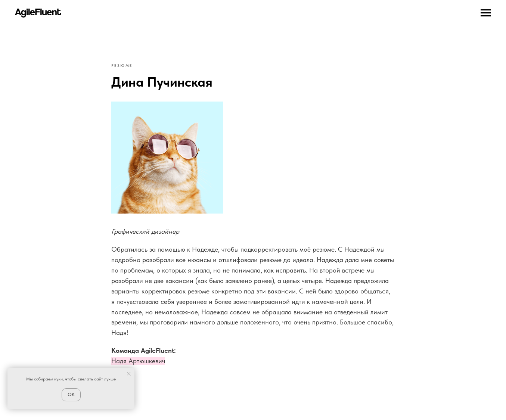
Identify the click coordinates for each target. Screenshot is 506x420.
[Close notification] (129, 374)
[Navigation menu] (486, 13)
